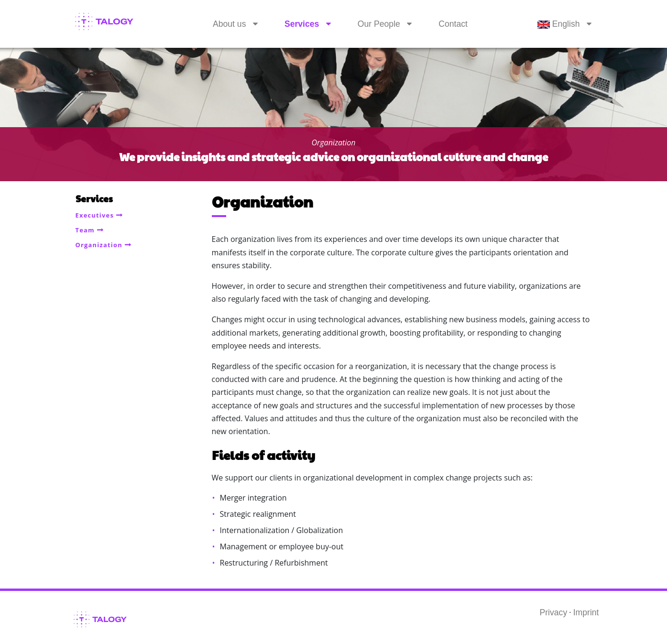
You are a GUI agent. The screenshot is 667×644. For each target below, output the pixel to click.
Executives (95, 215)
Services (302, 24)
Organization (99, 245)
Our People (379, 24)
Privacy (554, 612)
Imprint (586, 612)
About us (229, 24)
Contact (453, 24)
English (559, 24)
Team (85, 230)
